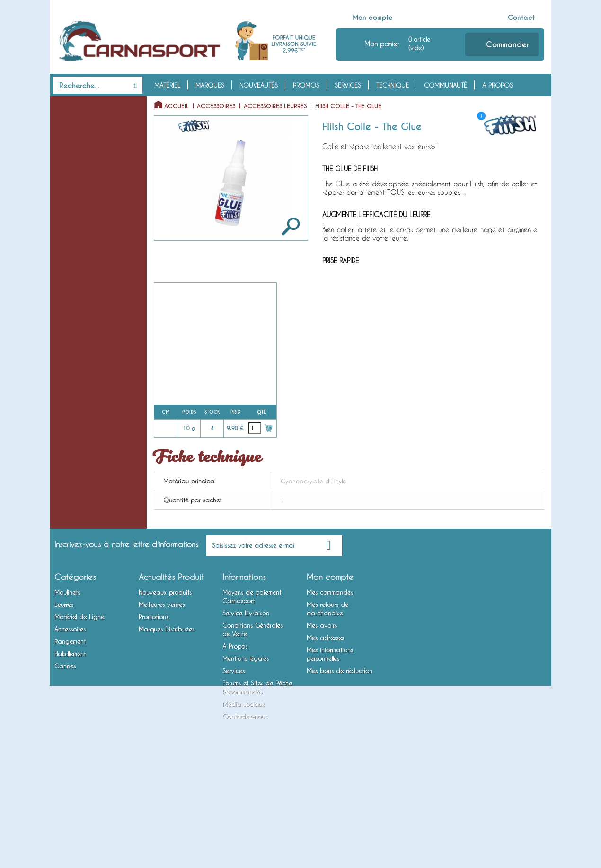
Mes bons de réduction (340, 763)
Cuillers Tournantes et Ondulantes (82, 199)
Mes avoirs (322, 718)
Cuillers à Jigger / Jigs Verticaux (83, 228)
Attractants (67, 468)
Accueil (177, 106)
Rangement (72, 498)
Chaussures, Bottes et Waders (81, 578)
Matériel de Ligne (83, 307)
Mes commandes (330, 684)
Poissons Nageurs (76, 177)
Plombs (62, 380)
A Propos (498, 85)
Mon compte (373, 18)
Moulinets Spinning (78, 119)
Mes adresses (325, 730)
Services (348, 85)
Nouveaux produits (165, 684)
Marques (210, 85)
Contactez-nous (245, 808)
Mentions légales (246, 751)
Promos (306, 85)
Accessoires (75, 439)
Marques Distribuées (167, 721)
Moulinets (71, 104)
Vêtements (66, 556)
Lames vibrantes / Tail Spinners (82, 286)
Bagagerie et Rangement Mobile (86, 519)
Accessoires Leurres (79, 454)
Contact (521, 18)
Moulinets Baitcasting (82, 133)
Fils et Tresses (70, 337)
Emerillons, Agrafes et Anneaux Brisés (81, 359)
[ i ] (481, 116)
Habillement (73, 541)
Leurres (66, 148)
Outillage (65, 483)
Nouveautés (259, 85)
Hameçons (66, 410)
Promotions (154, 709)
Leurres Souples (73, 163)
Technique (393, 85)
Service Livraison (246, 705)
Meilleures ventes (162, 697)
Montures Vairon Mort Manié (92, 424)
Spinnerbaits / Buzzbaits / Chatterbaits (88, 257)
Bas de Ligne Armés (79, 395)
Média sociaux (243, 796)
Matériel (167, 85)
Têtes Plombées (73, 322)
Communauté (446, 85)
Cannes (65, 599)
